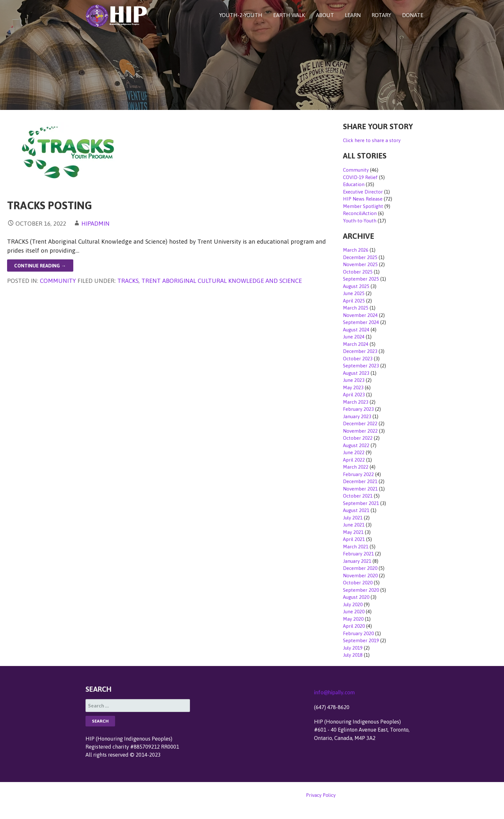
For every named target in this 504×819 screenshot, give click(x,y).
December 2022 (360, 423)
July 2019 (353, 648)
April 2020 (354, 626)
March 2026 (356, 250)
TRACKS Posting (50, 205)
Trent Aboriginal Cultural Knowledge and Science (222, 281)
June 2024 (354, 337)
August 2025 (356, 286)
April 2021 (354, 539)
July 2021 (353, 518)
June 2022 (354, 452)
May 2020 (353, 619)
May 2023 (353, 387)
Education (354, 184)
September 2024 (361, 322)
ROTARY (381, 15)
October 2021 (358, 496)
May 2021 (353, 532)
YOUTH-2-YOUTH (241, 15)
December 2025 (360, 257)
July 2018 (353, 655)
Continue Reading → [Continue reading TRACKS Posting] (40, 266)
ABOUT (325, 15)
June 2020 (354, 612)
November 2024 (360, 315)
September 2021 (361, 503)
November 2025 (360, 264)
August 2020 (356, 597)
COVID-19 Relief (360, 177)
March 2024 (356, 344)
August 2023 (356, 373)
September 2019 (361, 640)
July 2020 (353, 604)
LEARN (353, 15)
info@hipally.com (334, 692)
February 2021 (358, 554)
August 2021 (356, 510)
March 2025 (356, 308)
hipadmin (95, 223)
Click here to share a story (372, 140)
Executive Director (363, 192)
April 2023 (354, 395)
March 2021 (356, 547)
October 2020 (358, 583)
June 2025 (354, 293)
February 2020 (358, 633)
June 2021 (354, 525)
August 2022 (356, 445)
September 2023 (361, 366)
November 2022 (360, 431)
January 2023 (357, 416)
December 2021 (360, 481)
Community (58, 281)
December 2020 (360, 568)
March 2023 (356, 402)
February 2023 (358, 409)
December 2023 (360, 351)
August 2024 (356, 330)
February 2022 (358, 474)
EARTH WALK (289, 15)
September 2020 (361, 590)
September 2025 (361, 279)
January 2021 (357, 561)
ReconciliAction (360, 213)
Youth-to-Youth (360, 221)
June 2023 (354, 380)
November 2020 (360, 576)
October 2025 (358, 272)
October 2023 (358, 359)
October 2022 (358, 438)
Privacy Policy (321, 795)
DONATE (413, 15)
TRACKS (128, 281)
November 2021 (360, 489)
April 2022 (354, 460)
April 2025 (354, 301)
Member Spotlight (363, 206)
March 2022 (356, 467)
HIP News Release (363, 199)
